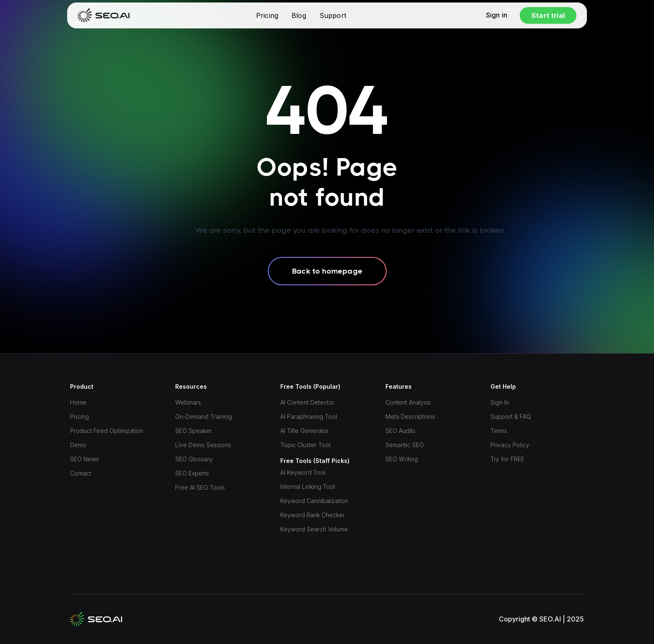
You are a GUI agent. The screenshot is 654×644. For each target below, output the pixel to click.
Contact (81, 473)
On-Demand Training (204, 416)
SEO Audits (400, 431)
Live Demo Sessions (203, 445)
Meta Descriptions (410, 416)
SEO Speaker (194, 431)
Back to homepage (327, 271)
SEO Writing (402, 459)
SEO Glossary (194, 459)
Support (333, 15)
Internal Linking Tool (308, 487)
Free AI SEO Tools (200, 487)
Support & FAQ (511, 416)
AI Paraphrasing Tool (309, 416)
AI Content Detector (307, 402)
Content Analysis (408, 402)
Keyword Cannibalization (314, 501)
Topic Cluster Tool (305, 445)
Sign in (497, 15)
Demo (78, 445)
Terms (499, 431)
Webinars (188, 402)
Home (78, 402)
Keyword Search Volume (314, 529)
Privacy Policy (510, 445)
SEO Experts (192, 473)
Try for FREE (507, 459)
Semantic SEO (405, 445)
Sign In (500, 402)
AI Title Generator (304, 431)
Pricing (267, 15)
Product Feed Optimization (107, 431)
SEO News (84, 459)
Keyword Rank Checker (313, 515)
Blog (299, 15)
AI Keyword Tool (303, 472)
